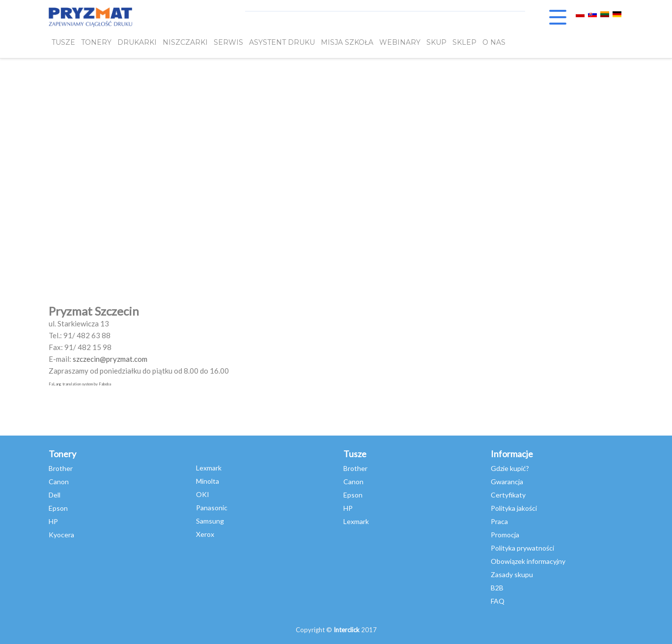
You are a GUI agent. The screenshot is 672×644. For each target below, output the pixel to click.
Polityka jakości (514, 508)
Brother (61, 468)
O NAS (494, 43)
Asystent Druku (282, 43)
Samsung (210, 521)
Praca (499, 521)
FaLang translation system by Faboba (80, 384)
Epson (58, 508)
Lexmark (209, 468)
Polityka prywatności (522, 548)
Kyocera (61, 535)
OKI (203, 494)
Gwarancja (507, 482)
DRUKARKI (137, 43)
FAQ (498, 601)
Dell (55, 495)
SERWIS (228, 43)
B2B (497, 588)
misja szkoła (347, 43)
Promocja (505, 535)
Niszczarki (185, 43)
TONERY (96, 43)
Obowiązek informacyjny (528, 561)
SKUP (436, 43)
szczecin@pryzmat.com (110, 359)
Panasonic (212, 508)
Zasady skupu (512, 574)
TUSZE (63, 43)
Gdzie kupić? (510, 468)
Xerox (205, 534)
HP (53, 521)
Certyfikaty (508, 495)
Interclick (347, 630)
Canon (59, 482)
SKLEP (464, 43)
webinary (400, 43)
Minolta (208, 481)
